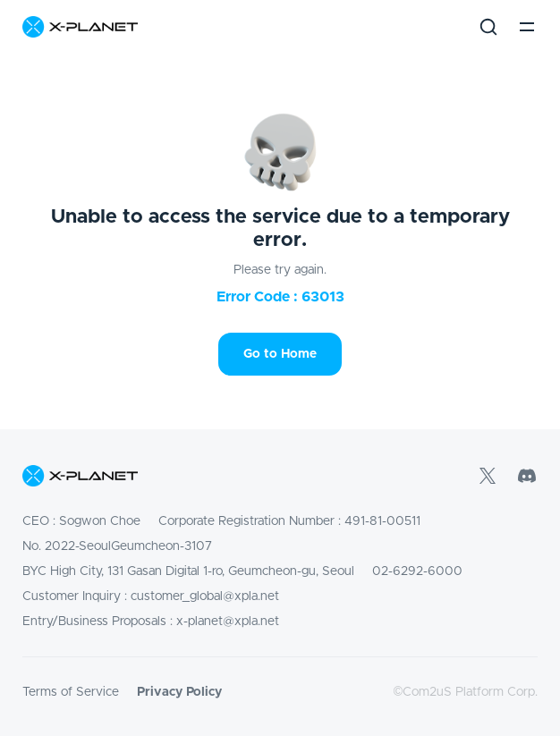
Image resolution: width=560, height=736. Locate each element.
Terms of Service (71, 692)
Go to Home (280, 354)
